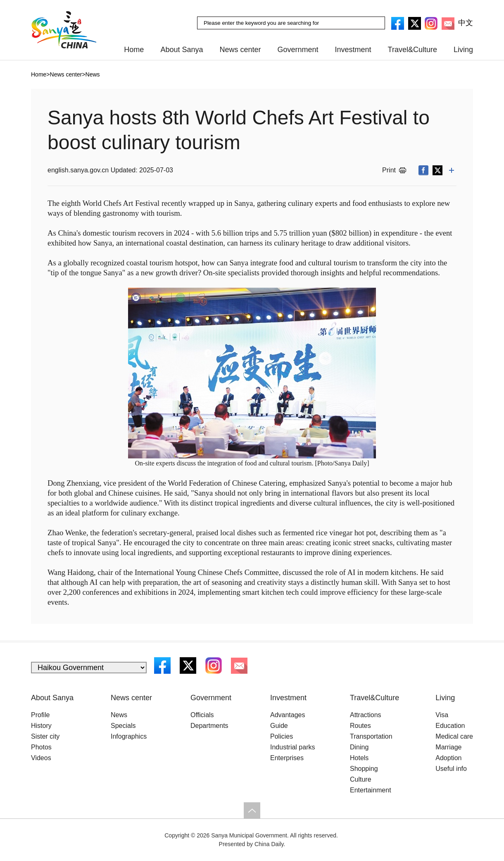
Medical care (454, 736)
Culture (361, 779)
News (119, 715)
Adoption (448, 758)
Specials (123, 726)
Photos (41, 747)
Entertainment (371, 790)
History (41, 726)
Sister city (45, 736)
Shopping (364, 769)
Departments (209, 726)
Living (463, 50)
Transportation (371, 736)
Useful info (451, 769)
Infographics (129, 736)
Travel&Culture (412, 50)
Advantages (288, 715)
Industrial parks (293, 747)
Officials (202, 715)
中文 (466, 23)
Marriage (448, 747)
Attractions (366, 715)
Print (389, 170)
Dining (359, 747)
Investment (353, 50)
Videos (41, 758)
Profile (40, 715)
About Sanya (182, 50)
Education (450, 726)
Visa (442, 715)
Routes (360, 726)
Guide (279, 726)
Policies (282, 736)
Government (298, 50)
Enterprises (287, 758)
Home (134, 50)
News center (240, 50)
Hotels (359, 758)
